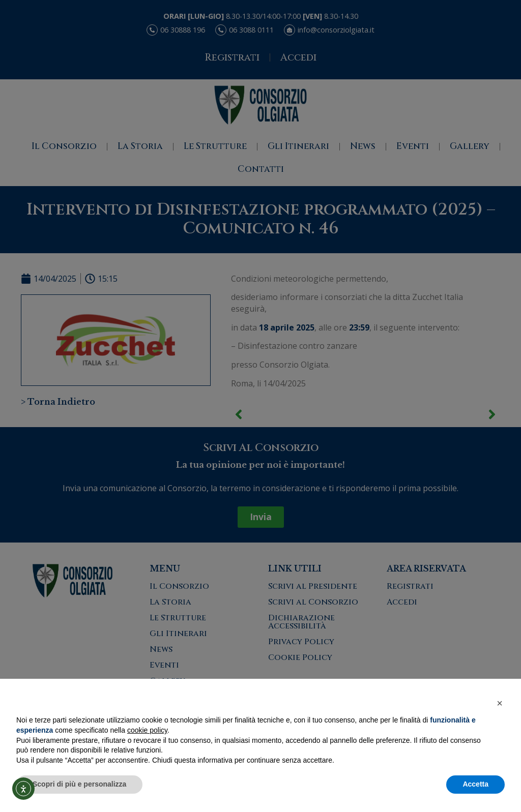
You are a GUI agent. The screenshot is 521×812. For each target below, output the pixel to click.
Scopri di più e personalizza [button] (79, 784)
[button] (500, 703)
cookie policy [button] (147, 730)
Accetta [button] (475, 784)
